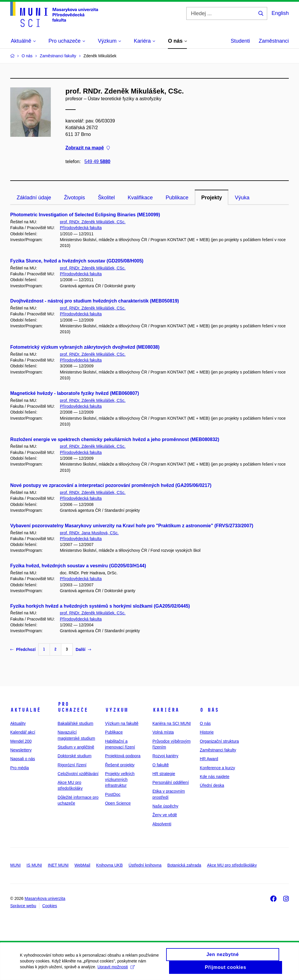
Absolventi (162, 824)
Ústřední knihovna (145, 865)
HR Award (209, 759)
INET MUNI (58, 865)
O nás (209, 710)
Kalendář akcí (23, 732)
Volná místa (163, 732)
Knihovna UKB (109, 865)
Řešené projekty (120, 765)
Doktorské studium (74, 756)
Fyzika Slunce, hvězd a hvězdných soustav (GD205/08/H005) (77, 261)
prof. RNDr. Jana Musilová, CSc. (89, 533)
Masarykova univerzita (45, 898)
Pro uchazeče (73, 707)
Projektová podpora (123, 756)
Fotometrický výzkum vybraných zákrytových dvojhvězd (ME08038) (85, 347)
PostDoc (113, 794)
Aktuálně (25, 710)
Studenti (240, 41)
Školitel (106, 198)
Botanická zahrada (184, 865)
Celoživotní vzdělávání (78, 774)
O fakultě (161, 765)
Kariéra (166, 710)
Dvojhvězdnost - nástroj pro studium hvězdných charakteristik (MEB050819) (95, 301)
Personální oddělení (171, 782)
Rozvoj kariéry (165, 756)
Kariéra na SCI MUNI (172, 723)
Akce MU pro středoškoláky (232, 865)
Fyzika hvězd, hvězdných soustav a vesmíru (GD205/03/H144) (78, 566)
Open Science (118, 803)
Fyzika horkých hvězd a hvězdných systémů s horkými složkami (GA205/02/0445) (100, 606)
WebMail (82, 865)
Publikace (177, 198)
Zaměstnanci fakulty (218, 750)
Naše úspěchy (165, 806)
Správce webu (23, 906)
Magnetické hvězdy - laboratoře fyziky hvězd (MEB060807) (75, 393)
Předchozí (23, 649)
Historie (207, 732)
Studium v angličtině (76, 747)
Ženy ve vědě (165, 815)
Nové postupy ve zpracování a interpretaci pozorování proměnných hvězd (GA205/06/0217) (111, 485)
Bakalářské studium (75, 723)
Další (83, 649)
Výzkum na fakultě (122, 723)
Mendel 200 (21, 741)
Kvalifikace (140, 198)
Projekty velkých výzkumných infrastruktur (120, 780)
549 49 (97, 161)
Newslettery (21, 750)
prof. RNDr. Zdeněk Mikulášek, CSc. (93, 222)
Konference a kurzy (217, 768)
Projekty (212, 198)
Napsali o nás (23, 759)
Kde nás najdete (214, 777)
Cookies (50, 906)
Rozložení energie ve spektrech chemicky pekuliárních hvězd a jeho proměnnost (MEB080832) (115, 439)
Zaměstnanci (274, 41)
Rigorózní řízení (72, 765)
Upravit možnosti (116, 970)
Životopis (74, 198)
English (280, 13)
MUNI (15, 865)
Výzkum (117, 710)
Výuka (242, 198)
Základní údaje (34, 198)
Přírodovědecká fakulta (81, 228)
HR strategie (164, 774)
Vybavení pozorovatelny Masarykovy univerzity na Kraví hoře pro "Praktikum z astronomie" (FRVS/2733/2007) (132, 526)
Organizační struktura (219, 741)
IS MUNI (34, 865)
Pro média (20, 768)
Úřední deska (212, 785)
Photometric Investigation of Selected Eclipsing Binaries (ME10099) (85, 215)
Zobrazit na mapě (88, 148)
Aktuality (18, 723)
